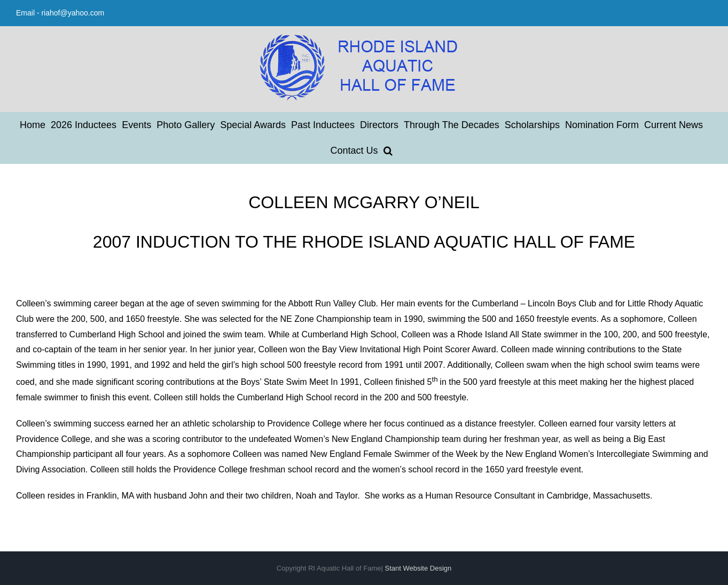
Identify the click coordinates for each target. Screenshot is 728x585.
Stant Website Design (418, 568)
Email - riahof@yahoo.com (60, 13)
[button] (388, 151)
